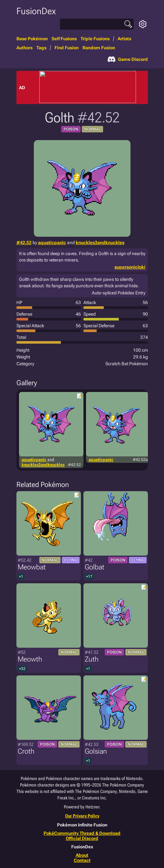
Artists (124, 39)
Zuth (92, 659)
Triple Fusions (95, 39)
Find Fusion (67, 48)
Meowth (30, 659)
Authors (24, 48)
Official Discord (82, 838)
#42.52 (24, 243)
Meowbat (32, 567)
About (82, 855)
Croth (26, 751)
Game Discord (128, 59)
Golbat (95, 567)
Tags (41, 48)
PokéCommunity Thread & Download (82, 833)
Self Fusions (64, 39)
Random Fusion (99, 48)
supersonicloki (130, 267)
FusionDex (36, 11)
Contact (82, 860)
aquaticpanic (52, 243)
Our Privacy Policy (82, 816)
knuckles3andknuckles (100, 243)
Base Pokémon (32, 39)
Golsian (96, 751)
